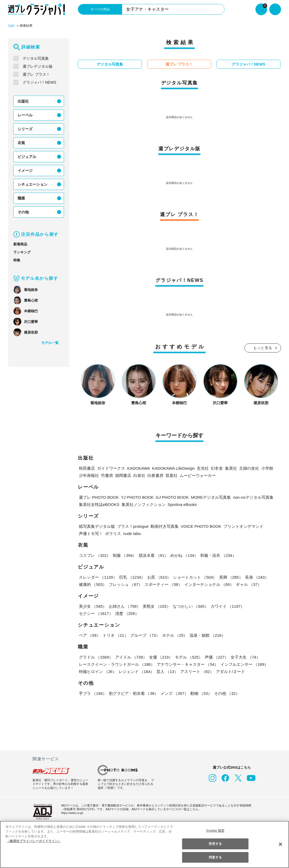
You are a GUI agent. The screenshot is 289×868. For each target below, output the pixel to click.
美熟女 (156, 606)
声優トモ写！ (91, 534)
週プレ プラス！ (36, 74)
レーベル (25, 115)
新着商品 (20, 244)
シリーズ (25, 129)
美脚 (231, 577)
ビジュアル (27, 157)
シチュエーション (33, 184)
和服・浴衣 (218, 555)
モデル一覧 (50, 343)
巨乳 (132, 577)
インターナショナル (209, 584)
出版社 (23, 101)
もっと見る (263, 348)
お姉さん (125, 606)
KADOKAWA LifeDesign (174, 468)
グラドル (96, 657)
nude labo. (133, 534)
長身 (257, 577)
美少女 (93, 606)
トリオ (115, 635)
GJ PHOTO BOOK (172, 497)
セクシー (96, 613)
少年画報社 (89, 475)
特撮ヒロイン (98, 672)
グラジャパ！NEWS (39, 82)
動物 (201, 693)
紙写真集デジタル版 (97, 526)
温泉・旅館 (207, 635)
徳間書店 (123, 475)
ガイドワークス (111, 468)
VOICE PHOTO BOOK (201, 526)
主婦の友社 (249, 468)
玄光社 (203, 468)
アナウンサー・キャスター (188, 664)
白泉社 (139, 475)
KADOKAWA (139, 468)
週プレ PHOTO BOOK (99, 497)
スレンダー (98, 577)
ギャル (249, 584)
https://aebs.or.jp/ (72, 813)
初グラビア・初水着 (134, 693)
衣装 (21, 143)
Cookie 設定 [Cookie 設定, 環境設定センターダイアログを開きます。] (215, 831)
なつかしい (191, 606)
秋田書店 (87, 468)
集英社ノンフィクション (144, 504)
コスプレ (95, 555)
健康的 (93, 584)
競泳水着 (153, 555)
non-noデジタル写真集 (253, 497)
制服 (125, 555)
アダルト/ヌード (230, 672)
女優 (161, 657)
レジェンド (137, 672)
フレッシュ (126, 584)
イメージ (25, 171)
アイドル (131, 657)
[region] (144, 844)
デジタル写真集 (36, 58)
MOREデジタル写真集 (211, 497)
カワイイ (228, 606)
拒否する (215, 844)
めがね (184, 555)
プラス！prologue (133, 526)
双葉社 (172, 475)
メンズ (174, 693)
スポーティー (163, 584)
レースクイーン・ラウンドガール (117, 664)
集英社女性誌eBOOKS (99, 504)
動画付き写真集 (165, 526)
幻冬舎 (217, 468)
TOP (11, 26)
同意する (215, 857)
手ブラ (93, 693)
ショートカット (195, 577)
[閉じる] (280, 844)
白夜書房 (155, 475)
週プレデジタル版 (38, 66)
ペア (90, 635)
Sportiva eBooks (182, 504)
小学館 (267, 468)
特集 (17, 260)
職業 (21, 198)
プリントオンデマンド (243, 526)
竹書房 (107, 475)
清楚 (127, 613)
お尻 (159, 577)
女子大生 (245, 657)
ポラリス (113, 534)
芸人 (167, 672)
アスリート (197, 672)
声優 (217, 657)
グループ (145, 635)
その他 (23, 212)
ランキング (22, 252)
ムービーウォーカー (198, 475)
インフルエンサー (244, 664)
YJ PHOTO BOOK (137, 497)
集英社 (231, 468)
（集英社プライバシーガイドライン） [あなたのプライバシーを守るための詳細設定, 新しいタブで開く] (34, 841)
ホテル (175, 635)
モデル (189, 657)
